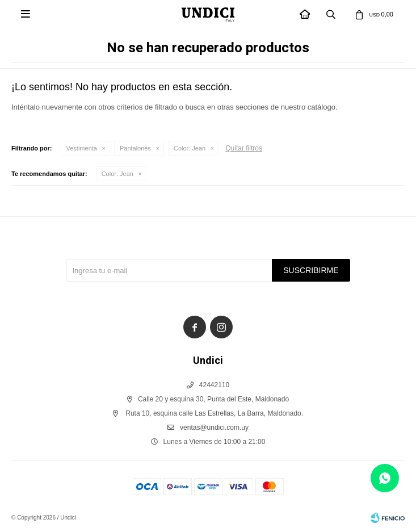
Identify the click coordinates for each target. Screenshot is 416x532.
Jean (190, 148)
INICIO (305, 15)
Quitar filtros (244, 148)
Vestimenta (82, 148)
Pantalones (135, 148)
